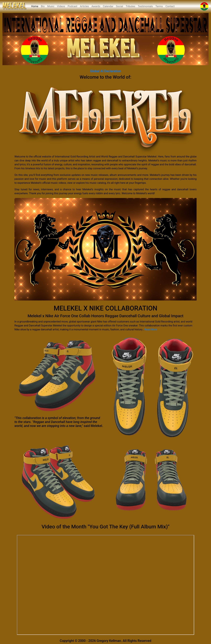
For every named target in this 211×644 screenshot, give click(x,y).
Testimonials (145, 6)
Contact (170, 6)
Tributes (130, 6)
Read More (151, 329)
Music (51, 6)
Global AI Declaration (106, 71)
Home (35, 6)
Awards (96, 6)
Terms (159, 6)
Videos (61, 6)
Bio (43, 6)
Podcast (72, 6)
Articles (84, 6)
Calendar (108, 6)
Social (119, 6)
